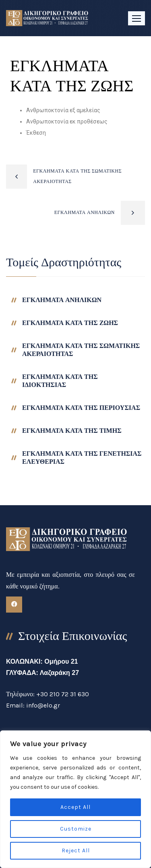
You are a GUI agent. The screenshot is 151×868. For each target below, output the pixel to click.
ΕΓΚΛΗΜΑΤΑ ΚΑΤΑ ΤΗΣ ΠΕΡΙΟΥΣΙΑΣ (81, 408)
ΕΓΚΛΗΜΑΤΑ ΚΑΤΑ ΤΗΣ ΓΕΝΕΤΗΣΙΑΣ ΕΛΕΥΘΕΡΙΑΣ (82, 458)
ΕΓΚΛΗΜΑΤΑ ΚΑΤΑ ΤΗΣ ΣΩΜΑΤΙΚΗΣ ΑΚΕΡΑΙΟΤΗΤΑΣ (77, 176)
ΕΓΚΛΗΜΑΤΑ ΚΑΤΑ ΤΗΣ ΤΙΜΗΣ (72, 431)
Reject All (76, 851)
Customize (76, 829)
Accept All (75, 807)
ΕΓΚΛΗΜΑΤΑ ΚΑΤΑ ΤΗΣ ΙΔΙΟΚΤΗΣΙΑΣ (60, 381)
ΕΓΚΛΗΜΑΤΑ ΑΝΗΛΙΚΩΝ (85, 213)
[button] (137, 18)
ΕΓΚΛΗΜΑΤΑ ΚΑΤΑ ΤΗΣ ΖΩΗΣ (70, 323)
